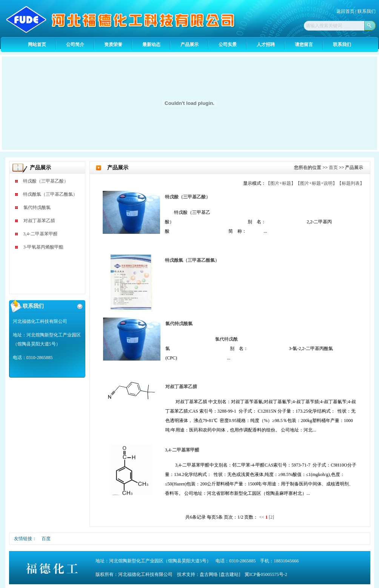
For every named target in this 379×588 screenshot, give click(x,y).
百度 (46, 539)
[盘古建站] (230, 574)
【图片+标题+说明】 (316, 183)
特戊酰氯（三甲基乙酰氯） (50, 194)
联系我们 (367, 11)
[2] (271, 517)
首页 (333, 167)
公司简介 (75, 45)
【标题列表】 (351, 183)
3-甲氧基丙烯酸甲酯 (43, 247)
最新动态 (151, 45)
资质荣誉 (113, 45)
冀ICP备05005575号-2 (266, 574)
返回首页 (346, 11)
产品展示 (189, 45)
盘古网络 (209, 574)
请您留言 (304, 45)
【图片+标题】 (281, 183)
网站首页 (37, 45)
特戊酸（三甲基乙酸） (46, 181)
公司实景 (228, 45)
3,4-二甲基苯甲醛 (41, 234)
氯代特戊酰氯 (37, 207)
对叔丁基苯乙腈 (39, 221)
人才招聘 (266, 45)
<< (262, 517)
